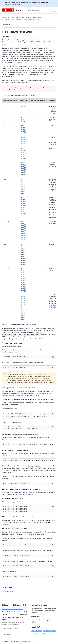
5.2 (25, 128)
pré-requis (27, 324)
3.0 (25, 246)
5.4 (25, 119)
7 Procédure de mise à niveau (31, 17)
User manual (6, 17)
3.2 (25, 224)
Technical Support (36, 631)
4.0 (25, 181)
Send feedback (8, 634)
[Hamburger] (54, 10)
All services (34, 634)
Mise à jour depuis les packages (12, 19)
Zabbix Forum (47, 634)
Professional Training (49, 631)
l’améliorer (17, 4)
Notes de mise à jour (27, 495)
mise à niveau (37, 40)
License (35, 641)
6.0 (25, 107)
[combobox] (37, 10)
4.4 (25, 150)
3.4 (25, 199)
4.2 (25, 165)
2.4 (25, 270)
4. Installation (16, 17)
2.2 (25, 297)
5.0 (25, 138)
